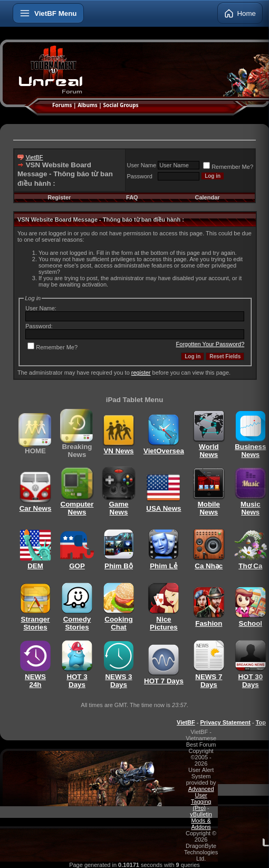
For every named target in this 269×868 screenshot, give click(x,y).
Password (140, 176)
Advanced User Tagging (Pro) (201, 798)
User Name (142, 165)
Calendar (207, 197)
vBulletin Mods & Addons (201, 821)
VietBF (35, 157)
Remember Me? (228, 167)
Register (59, 197)
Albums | (90, 105)
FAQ (132, 197)
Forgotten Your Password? (210, 344)
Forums (62, 105)
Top (261, 722)
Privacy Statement (225, 722)
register (141, 373)
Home (240, 13)
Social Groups (121, 105)
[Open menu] (48, 13)
